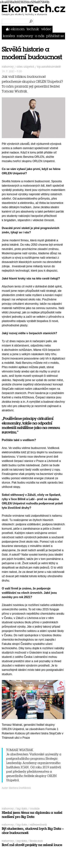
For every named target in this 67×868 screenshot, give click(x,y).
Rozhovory (25, 36)
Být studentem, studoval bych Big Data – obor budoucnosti (33, 831)
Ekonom (18, 29)
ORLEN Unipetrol (25, 67)
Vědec (46, 29)
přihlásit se (55, 36)
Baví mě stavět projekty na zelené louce (32, 845)
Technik (33, 29)
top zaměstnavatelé (49, 67)
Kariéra (9, 36)
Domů (8, 29)
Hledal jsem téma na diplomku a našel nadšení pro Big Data (32, 815)
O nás (40, 36)
